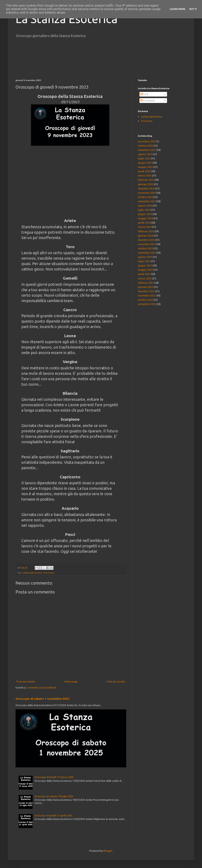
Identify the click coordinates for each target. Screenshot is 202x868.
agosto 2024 (145, 206)
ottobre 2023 (145, 248)
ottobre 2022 (145, 300)
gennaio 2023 (145, 287)
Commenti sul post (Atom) (41, 687)
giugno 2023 (145, 265)
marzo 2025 (145, 175)
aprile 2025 (144, 171)
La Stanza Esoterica (67, 19)
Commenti (148, 100)
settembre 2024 (147, 201)
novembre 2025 (147, 141)
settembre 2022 (147, 304)
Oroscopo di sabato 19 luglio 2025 (54, 796)
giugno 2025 (145, 163)
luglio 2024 (144, 210)
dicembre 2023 (146, 240)
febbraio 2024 (146, 231)
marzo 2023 (145, 278)
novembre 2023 (147, 244)
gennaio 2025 (145, 184)
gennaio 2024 (145, 236)
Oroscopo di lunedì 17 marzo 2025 (54, 777)
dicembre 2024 (146, 188)
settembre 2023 (147, 253)
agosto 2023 (145, 257)
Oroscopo (49, 573)
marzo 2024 (145, 227)
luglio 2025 (144, 158)
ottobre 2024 (145, 197)
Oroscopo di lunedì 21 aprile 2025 (54, 815)
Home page (71, 681)
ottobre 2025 (145, 146)
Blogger (108, 851)
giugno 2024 (145, 214)
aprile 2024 (144, 223)
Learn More (178, 9)
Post (144, 94)
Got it (193, 9)
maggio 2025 (145, 167)
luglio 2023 (144, 261)
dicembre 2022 (146, 291)
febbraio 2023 (146, 283)
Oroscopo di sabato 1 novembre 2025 (42, 699)
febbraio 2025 (146, 180)
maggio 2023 (145, 270)
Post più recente (26, 681)
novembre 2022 (147, 295)
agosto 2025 (145, 154)
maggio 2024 (145, 218)
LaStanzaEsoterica (32, 573)
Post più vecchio (116, 681)
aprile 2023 (144, 274)
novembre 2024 (147, 193)
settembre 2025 (147, 150)
